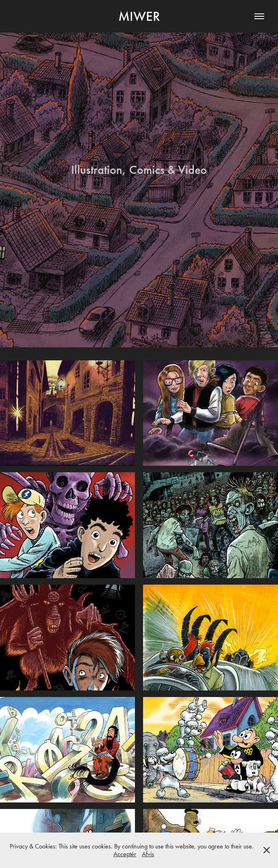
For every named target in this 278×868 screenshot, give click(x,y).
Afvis (148, 854)
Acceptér (125, 854)
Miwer (139, 16)
